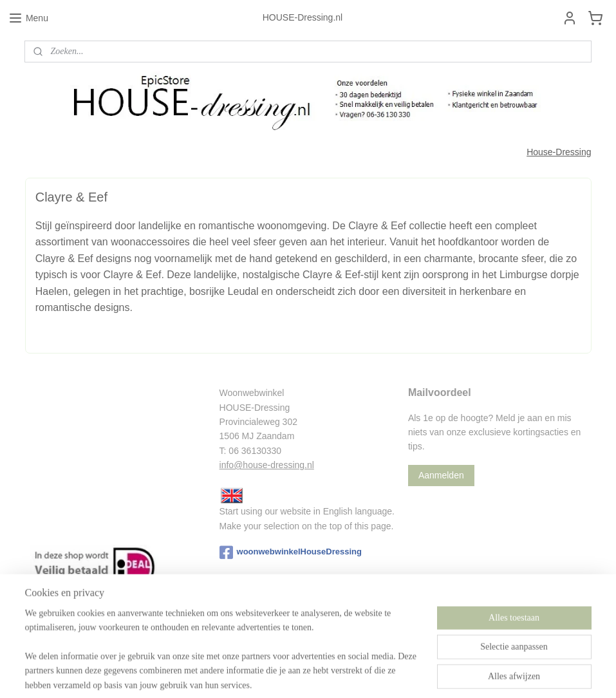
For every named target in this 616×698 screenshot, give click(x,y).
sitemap (278, 674)
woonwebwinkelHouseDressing (291, 552)
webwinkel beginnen (343, 674)
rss (301, 674)
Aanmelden (441, 475)
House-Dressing (559, 152)
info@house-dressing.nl (267, 465)
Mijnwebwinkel (443, 674)
